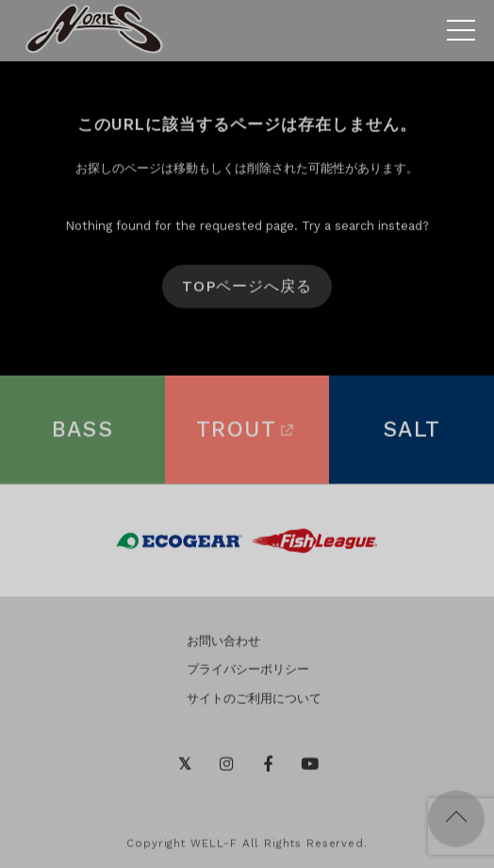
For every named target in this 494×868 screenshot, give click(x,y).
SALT (412, 433)
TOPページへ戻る (247, 289)
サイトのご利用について (254, 701)
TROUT (247, 433)
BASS (83, 433)
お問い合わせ (223, 643)
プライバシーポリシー (248, 672)
